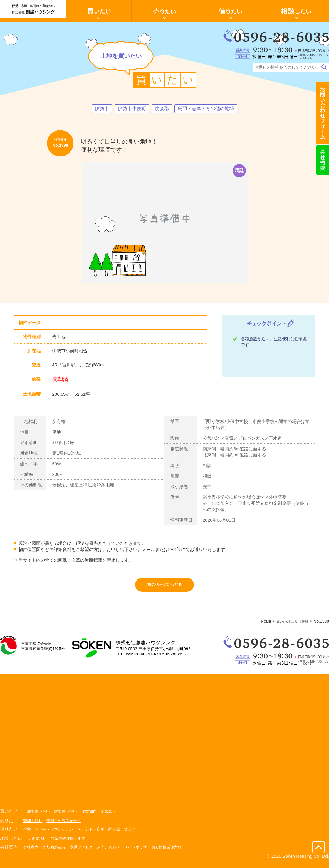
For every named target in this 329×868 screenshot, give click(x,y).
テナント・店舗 (95, 833)
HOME (256, 625)
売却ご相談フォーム (66, 825)
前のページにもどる (165, 587)
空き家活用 (38, 842)
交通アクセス (85, 851)
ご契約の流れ (56, 851)
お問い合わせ (114, 851)
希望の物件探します (71, 842)
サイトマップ (143, 851)
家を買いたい (68, 815)
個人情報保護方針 (176, 851)
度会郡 (161, 109)
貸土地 (137, 833)
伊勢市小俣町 (128, 109)
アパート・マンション (56, 833)
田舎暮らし (116, 815)
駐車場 (120, 833)
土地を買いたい (38, 815)
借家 (27, 833)
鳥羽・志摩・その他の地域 (209, 109)
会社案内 (31, 851)
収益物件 (93, 815)
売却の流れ (33, 825)
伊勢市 (96, 109)
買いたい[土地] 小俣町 (288, 625)
